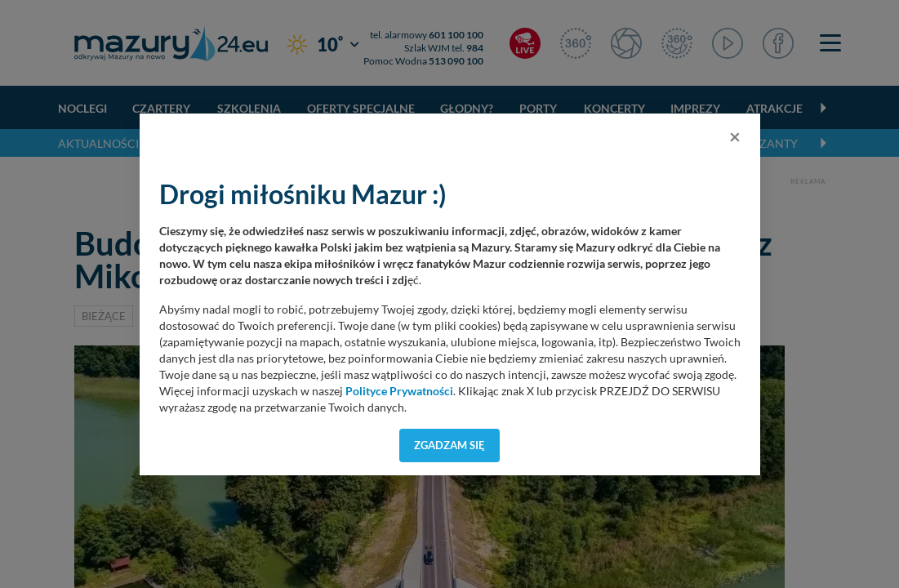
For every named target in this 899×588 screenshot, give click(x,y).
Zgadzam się (449, 445)
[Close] (735, 136)
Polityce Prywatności (399, 391)
